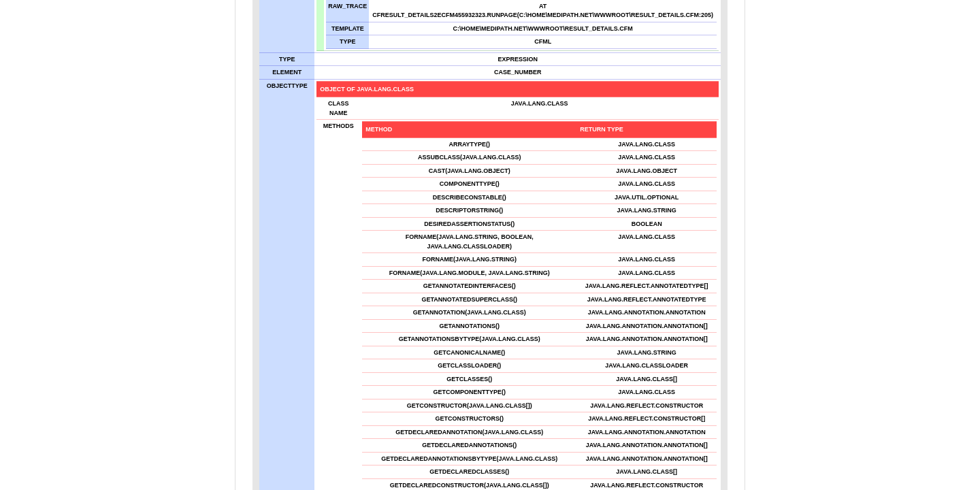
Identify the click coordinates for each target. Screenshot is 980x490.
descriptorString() (469, 210)
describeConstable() (470, 197)
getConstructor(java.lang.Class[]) (470, 405)
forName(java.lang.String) (469, 259)
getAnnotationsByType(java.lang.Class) (470, 339)
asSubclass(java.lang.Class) (470, 157)
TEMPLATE (348, 28)
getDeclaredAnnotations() (469, 445)
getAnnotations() (470, 325)
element (287, 72)
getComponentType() (470, 392)
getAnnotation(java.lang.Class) (470, 312)
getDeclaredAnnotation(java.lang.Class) (469, 431)
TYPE (348, 42)
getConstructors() (470, 419)
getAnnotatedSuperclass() (470, 299)
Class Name (339, 108)
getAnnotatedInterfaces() (470, 286)
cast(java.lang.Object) (470, 170)
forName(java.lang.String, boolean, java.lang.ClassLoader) (470, 242)
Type (287, 59)
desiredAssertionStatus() (469, 223)
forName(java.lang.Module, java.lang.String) (470, 272)
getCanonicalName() (469, 352)
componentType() (470, 184)
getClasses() (469, 378)
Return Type (602, 129)
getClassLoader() (469, 365)
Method (379, 129)
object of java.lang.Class (367, 88)
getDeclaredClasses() (469, 472)
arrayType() (469, 144)
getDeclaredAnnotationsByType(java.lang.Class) (469, 458)
